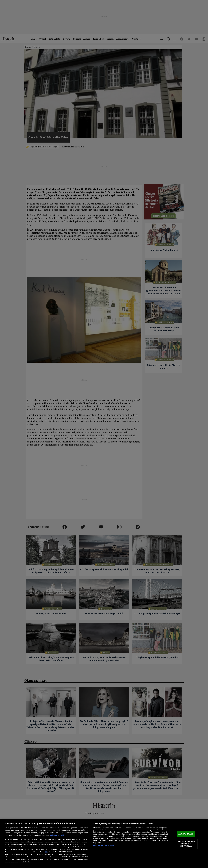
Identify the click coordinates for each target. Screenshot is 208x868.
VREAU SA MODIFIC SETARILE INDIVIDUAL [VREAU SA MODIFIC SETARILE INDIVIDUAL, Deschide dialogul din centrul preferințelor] (186, 844)
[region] (104, 844)
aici (46, 852)
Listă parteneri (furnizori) (104, 845)
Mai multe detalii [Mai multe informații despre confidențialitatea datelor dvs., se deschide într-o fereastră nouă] (57, 835)
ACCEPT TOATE (186, 834)
